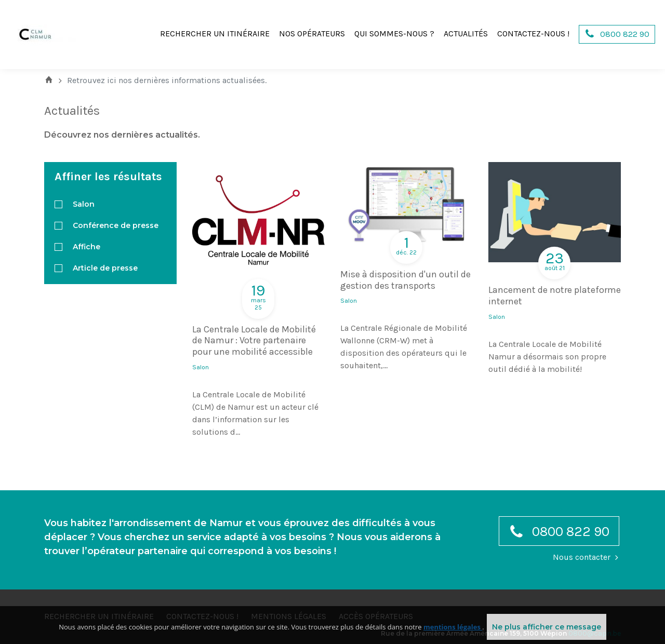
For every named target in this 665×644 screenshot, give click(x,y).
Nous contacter (582, 557)
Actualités (466, 33)
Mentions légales (289, 616)
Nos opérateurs (312, 33)
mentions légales (453, 639)
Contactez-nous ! (533, 33)
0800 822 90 (559, 534)
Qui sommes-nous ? (394, 33)
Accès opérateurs (376, 616)
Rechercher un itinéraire (215, 33)
